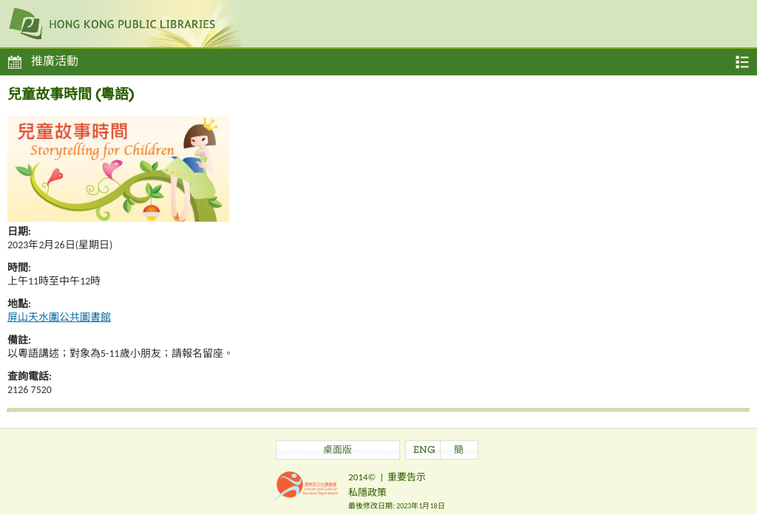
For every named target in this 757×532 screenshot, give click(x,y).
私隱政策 (367, 492)
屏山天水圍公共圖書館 (59, 317)
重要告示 (407, 477)
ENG (424, 451)
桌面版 (337, 451)
